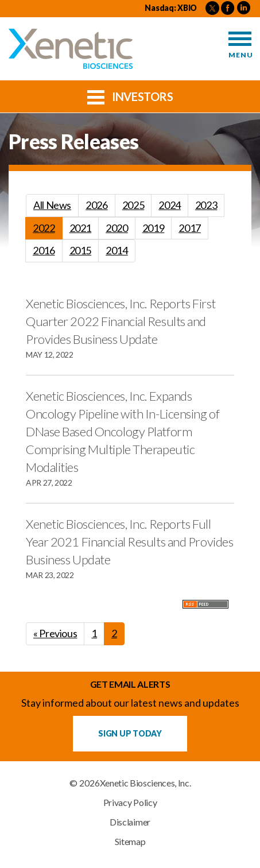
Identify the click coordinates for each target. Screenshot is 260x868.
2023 (206, 205)
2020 (117, 228)
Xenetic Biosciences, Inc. (145, 783)
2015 (81, 250)
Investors (130, 96)
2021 (81, 228)
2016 (44, 250)
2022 (44, 228)
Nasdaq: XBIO (171, 8)
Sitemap (130, 842)
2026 (97, 205)
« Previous (55, 633)
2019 (154, 228)
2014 (117, 250)
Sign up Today (130, 733)
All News (52, 205)
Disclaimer (130, 822)
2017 (190, 228)
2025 (133, 205)
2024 (170, 205)
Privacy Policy (130, 803)
